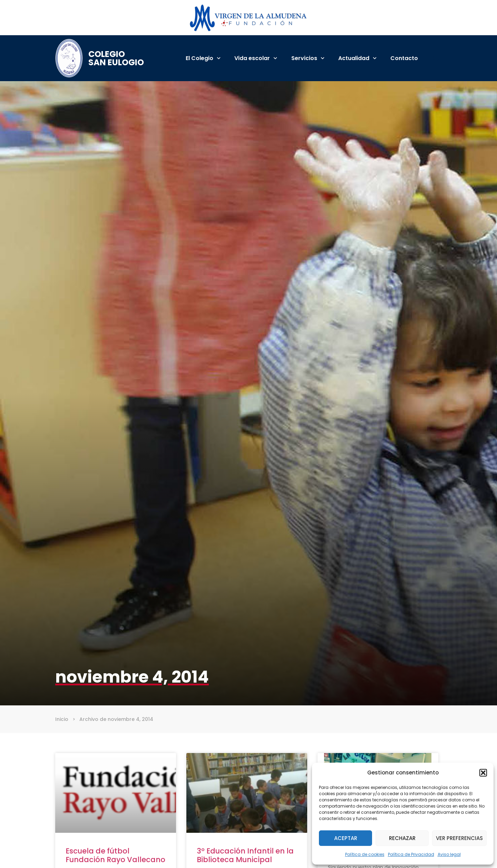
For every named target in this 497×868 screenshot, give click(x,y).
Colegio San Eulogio (116, 58)
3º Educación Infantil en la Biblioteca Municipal (245, 855)
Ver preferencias (459, 838)
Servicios (308, 58)
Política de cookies (365, 854)
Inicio (62, 719)
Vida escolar (256, 58)
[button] (483, 773)
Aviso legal (449, 854)
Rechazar (402, 838)
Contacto (404, 58)
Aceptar (346, 838)
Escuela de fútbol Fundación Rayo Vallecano (115, 855)
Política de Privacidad (411, 854)
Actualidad (357, 58)
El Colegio (203, 58)
